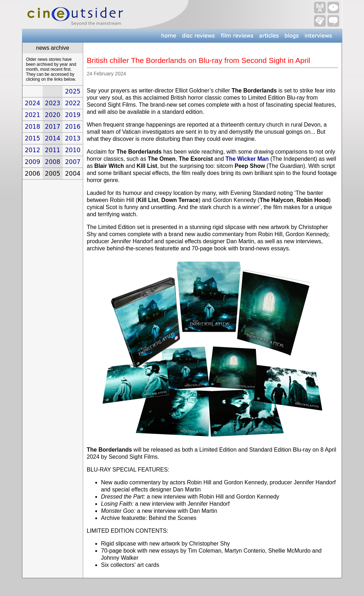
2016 (73, 127)
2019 (73, 115)
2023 (52, 103)
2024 (33, 103)
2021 (33, 115)
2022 (73, 103)
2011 (52, 150)
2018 (33, 127)
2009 (33, 162)
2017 (52, 127)
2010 (73, 150)
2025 (73, 91)
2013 (73, 138)
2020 (52, 115)
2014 (52, 138)
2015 (33, 138)
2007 (73, 162)
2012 (33, 150)
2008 (52, 162)
